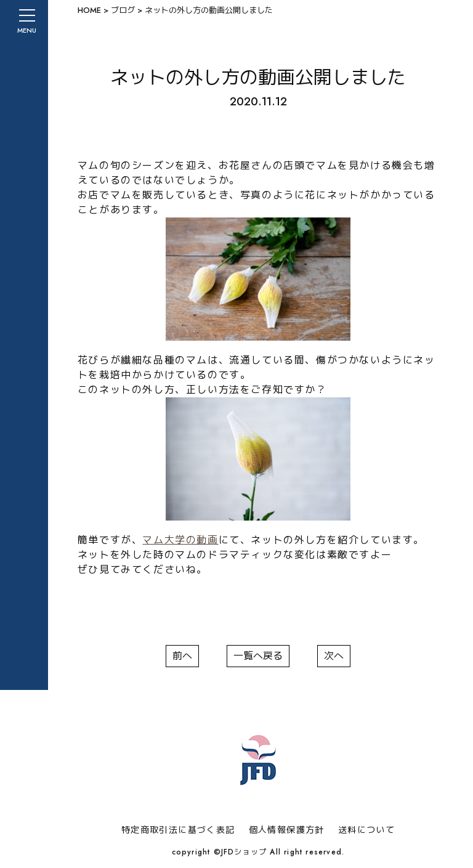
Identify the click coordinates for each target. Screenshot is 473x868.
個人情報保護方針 (287, 830)
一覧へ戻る (258, 656)
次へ (334, 656)
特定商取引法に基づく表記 (178, 830)
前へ (182, 656)
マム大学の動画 (180, 540)
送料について (366, 830)
